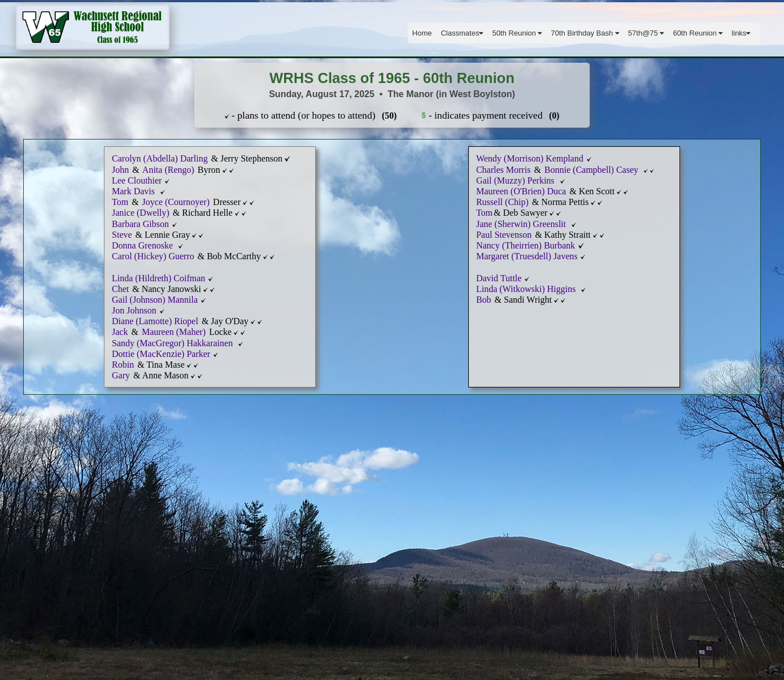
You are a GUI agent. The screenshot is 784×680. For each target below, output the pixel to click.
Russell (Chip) (504, 202)
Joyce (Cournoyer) (176, 202)
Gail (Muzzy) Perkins (517, 180)
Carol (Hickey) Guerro (154, 256)
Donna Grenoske (143, 245)
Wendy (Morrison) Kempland (530, 158)
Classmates (462, 33)
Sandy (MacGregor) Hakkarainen (173, 343)
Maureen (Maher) (175, 332)
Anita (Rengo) (167, 170)
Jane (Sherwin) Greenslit (522, 224)
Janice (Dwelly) (142, 213)
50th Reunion (517, 33)
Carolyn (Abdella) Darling (161, 158)
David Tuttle (499, 278)
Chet (120, 289)
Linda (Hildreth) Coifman (158, 278)
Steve (122, 235)
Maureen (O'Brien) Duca (521, 191)
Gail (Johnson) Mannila (155, 300)
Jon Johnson (134, 310)
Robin (123, 365)
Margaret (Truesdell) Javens (527, 256)
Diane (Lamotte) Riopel (155, 321)
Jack (120, 332)
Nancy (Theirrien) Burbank (527, 245)
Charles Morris (504, 170)
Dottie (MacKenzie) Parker (161, 354)
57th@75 (646, 33)
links (741, 33)
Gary (121, 375)
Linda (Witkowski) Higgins (527, 289)
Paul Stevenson (504, 235)
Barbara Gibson (140, 224)
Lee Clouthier (138, 180)
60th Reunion (698, 33)
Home (422, 33)
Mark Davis (134, 191)
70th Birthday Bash (585, 33)
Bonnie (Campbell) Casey (593, 170)
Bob (485, 300)
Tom (120, 202)
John (121, 170)
